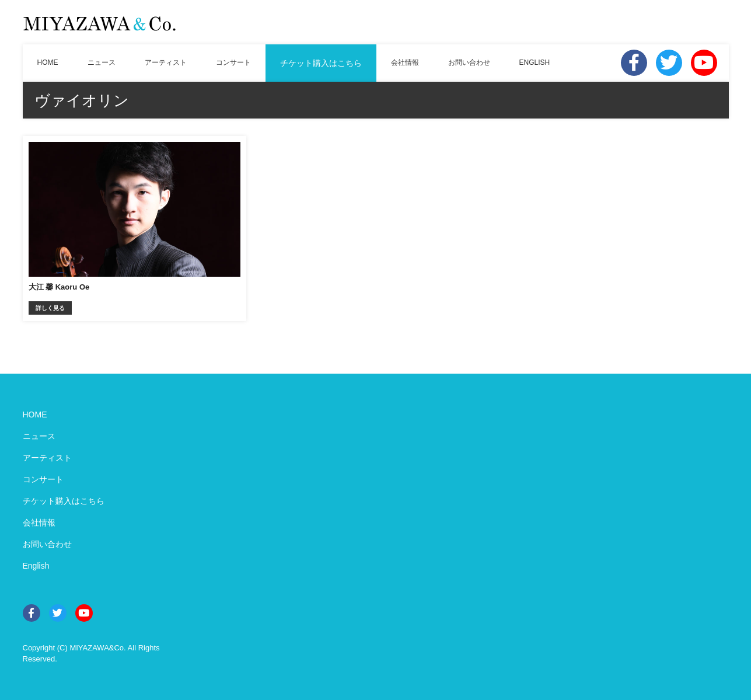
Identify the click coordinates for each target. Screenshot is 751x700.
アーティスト (166, 62)
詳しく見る (50, 308)
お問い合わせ (469, 62)
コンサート (233, 62)
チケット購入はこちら (321, 63)
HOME (48, 62)
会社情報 (405, 62)
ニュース (102, 62)
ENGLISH (535, 62)
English (36, 566)
